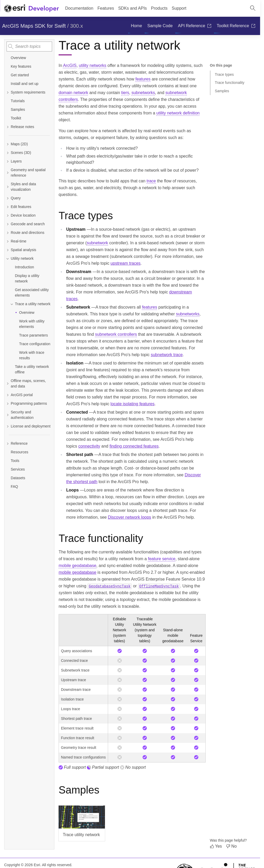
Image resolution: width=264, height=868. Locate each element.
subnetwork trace (167, 355)
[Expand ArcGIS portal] (8, 395)
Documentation (79, 8)
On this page (221, 65)
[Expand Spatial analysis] (8, 250)
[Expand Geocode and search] (8, 224)
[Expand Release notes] (8, 127)
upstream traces (125, 263)
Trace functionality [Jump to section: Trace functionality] (230, 83)
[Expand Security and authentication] (8, 415)
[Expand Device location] (8, 215)
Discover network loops (129, 517)
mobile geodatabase (77, 566)
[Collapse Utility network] (8, 259)
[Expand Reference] (29, 444)
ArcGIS (70, 65)
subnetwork (97, 243)
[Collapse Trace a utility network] (12, 304)
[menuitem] (136, 26)
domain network (73, 93)
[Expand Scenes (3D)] (8, 153)
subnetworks (143, 93)
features (143, 79)
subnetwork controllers (116, 334)
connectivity (89, 446)
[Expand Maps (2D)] (8, 144)
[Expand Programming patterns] (8, 404)
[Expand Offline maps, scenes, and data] (8, 384)
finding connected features (134, 446)
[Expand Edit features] (8, 207)
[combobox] (29, 47)
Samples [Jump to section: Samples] (222, 91)
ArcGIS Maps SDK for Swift (34, 26)
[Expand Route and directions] (8, 233)
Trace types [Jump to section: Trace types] (224, 74)
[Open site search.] (253, 8)
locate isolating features (132, 404)
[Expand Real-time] (8, 241)
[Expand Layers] (8, 161)
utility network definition (178, 113)
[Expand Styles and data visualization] (8, 187)
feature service (162, 559)
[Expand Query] (8, 198)
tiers (125, 93)
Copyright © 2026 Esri (22, 865)
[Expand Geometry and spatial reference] (8, 173)
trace (151, 181)
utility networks (92, 65)
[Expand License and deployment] (8, 426)
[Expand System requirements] (8, 92)
